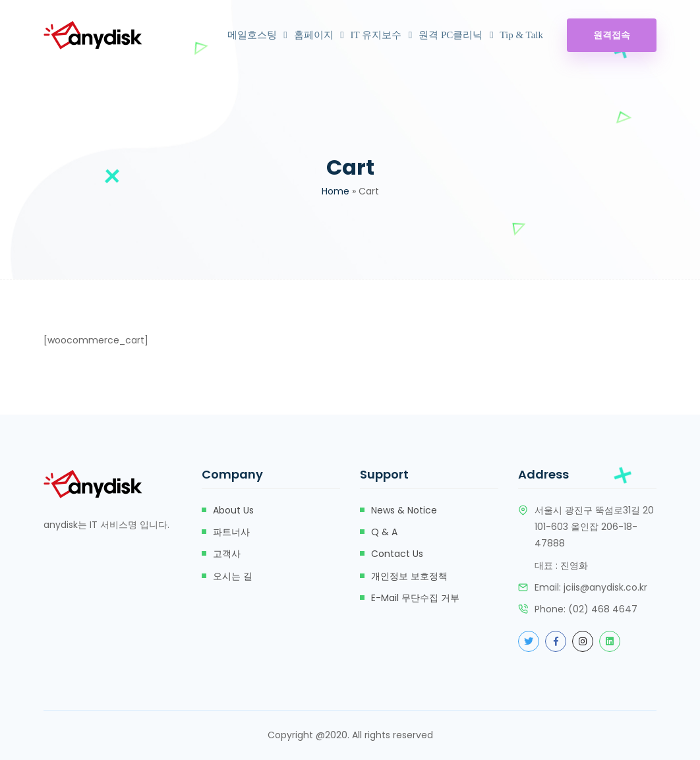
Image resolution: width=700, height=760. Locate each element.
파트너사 (231, 532)
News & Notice (404, 510)
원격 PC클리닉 (451, 35)
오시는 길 (233, 576)
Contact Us (397, 554)
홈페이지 (314, 35)
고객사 (227, 554)
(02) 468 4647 (603, 609)
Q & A (384, 532)
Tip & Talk (521, 35)
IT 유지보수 (376, 35)
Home (335, 191)
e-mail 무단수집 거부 (415, 598)
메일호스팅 (252, 35)
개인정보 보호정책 (409, 576)
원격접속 (612, 35)
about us (233, 510)
